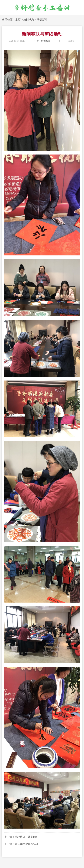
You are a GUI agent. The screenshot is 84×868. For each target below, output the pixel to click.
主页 (18, 20)
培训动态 (29, 20)
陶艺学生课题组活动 (27, 844)
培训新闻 (42, 20)
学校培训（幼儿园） (27, 837)
